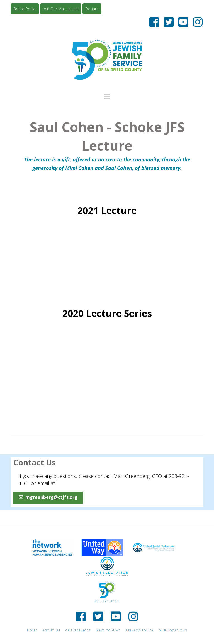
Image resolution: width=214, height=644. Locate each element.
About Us (52, 631)
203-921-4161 (107, 601)
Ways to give (108, 631)
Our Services (78, 631)
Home (32, 631)
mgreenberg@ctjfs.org (48, 497)
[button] (107, 97)
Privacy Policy (140, 631)
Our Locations (173, 631)
